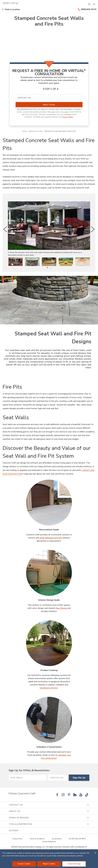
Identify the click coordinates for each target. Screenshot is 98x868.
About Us (49, 811)
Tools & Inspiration (49, 824)
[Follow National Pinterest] (69, 795)
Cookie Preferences (49, 842)
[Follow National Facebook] (57, 795)
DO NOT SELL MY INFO (77, 839)
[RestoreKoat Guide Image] (49, 503)
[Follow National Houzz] (75, 795)
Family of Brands (49, 818)
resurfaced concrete (49, 688)
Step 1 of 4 (51, 89)
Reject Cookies (49, 864)
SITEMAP (14, 831)
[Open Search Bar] (89, 4)
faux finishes (62, 608)
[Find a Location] (11, 9)
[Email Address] (28, 778)
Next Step (49, 105)
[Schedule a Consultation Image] (49, 720)
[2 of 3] (49, 268)
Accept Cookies (24, 864)
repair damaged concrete (51, 538)
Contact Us (49, 805)
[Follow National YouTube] (81, 795)
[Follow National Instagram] (63, 795)
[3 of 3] (51, 268)
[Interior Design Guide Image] (49, 573)
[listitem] (15, 262)
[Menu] (94, 4)
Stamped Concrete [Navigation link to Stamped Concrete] (36, 131)
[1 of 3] (47, 268)
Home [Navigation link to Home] (24, 131)
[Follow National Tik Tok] (87, 795)
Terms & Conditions (37, 839)
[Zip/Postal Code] (49, 97)
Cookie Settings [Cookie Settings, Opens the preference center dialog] (74, 864)
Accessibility (57, 839)
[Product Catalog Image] (49, 643)
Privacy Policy (68, 117)
